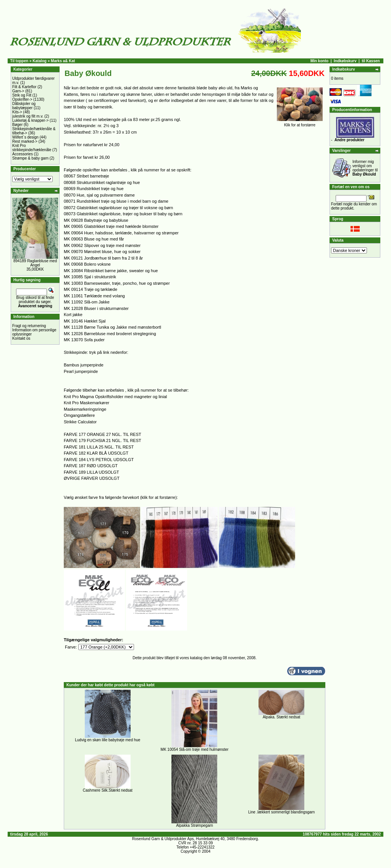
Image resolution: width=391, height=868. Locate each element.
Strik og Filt (22, 95)
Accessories (23, 154)
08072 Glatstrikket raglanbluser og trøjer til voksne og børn (118, 208)
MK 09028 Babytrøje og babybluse (96, 220)
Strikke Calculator (80, 422)
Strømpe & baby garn (30, 158)
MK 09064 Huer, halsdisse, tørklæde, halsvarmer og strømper (121, 233)
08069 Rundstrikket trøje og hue (94, 189)
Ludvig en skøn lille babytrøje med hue (107, 740)
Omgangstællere (79, 415)
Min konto (319, 61)
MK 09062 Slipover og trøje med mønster (102, 245)
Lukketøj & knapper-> (30, 120)
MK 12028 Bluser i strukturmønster (96, 308)
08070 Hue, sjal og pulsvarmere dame (99, 195)
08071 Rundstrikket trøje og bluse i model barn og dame (116, 201)
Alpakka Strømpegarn (195, 825)
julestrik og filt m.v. (28, 116)
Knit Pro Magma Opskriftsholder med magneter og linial (115, 397)
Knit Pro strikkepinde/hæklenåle (32, 148)
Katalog (40, 61)
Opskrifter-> (22, 99)
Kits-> (17, 112)
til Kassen (371, 61)
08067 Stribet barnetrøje (86, 176)
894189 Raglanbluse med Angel (35, 263)
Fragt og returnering (29, 326)
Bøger (17, 125)
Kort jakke (73, 315)
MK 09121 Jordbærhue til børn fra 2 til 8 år (103, 258)
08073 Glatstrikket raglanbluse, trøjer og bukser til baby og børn (123, 214)
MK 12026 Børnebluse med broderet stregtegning (110, 334)
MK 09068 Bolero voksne (87, 264)
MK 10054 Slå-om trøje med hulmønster (195, 749)
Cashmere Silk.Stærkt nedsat (108, 790)
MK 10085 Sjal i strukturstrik (90, 277)
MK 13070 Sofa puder (84, 340)
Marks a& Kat (63, 61)
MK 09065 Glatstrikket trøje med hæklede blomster (111, 226)
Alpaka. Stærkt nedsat (281, 717)
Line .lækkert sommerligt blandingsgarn (282, 812)
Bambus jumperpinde (84, 365)
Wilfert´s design (25, 137)
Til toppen (19, 61)
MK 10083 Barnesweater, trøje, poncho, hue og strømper (117, 283)
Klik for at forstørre (300, 123)
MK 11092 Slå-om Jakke (87, 302)
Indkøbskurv (345, 61)
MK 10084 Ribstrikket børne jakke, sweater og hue (111, 271)
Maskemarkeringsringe (85, 409)
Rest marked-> (25, 141)
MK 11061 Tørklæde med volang (94, 296)
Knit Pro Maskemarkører (86, 403)
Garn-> (18, 91)
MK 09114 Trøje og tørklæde (90, 289)
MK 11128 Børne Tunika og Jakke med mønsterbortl (112, 327)
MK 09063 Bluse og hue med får (94, 239)
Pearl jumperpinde (81, 371)
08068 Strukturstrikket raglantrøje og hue (102, 182)
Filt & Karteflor (24, 87)
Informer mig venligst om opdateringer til (365, 168)
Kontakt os (21, 338)
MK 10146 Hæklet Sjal (85, 321)
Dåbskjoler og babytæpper (24, 106)
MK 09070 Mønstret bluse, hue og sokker (102, 252)
